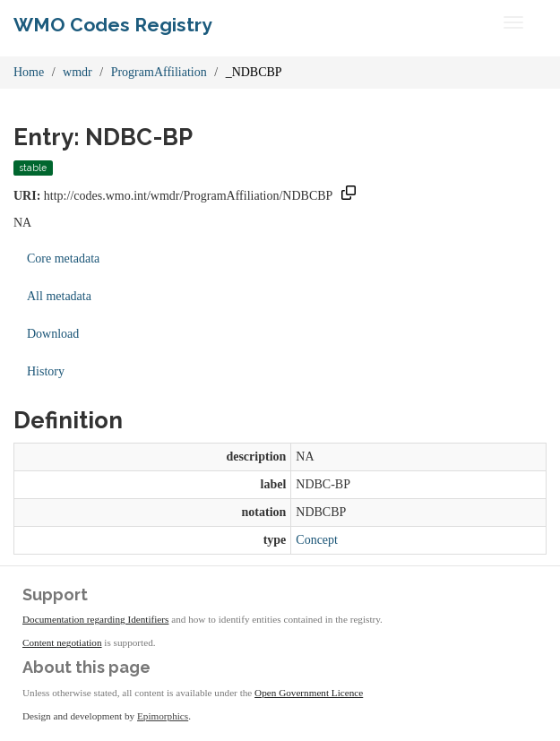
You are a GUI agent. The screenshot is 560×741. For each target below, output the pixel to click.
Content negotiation (62, 642)
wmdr (78, 72)
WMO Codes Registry (113, 25)
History (46, 371)
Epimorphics (163, 716)
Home (29, 72)
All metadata (59, 296)
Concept (317, 540)
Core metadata (63, 258)
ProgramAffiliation (159, 72)
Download (53, 334)
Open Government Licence (309, 693)
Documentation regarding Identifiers (95, 619)
